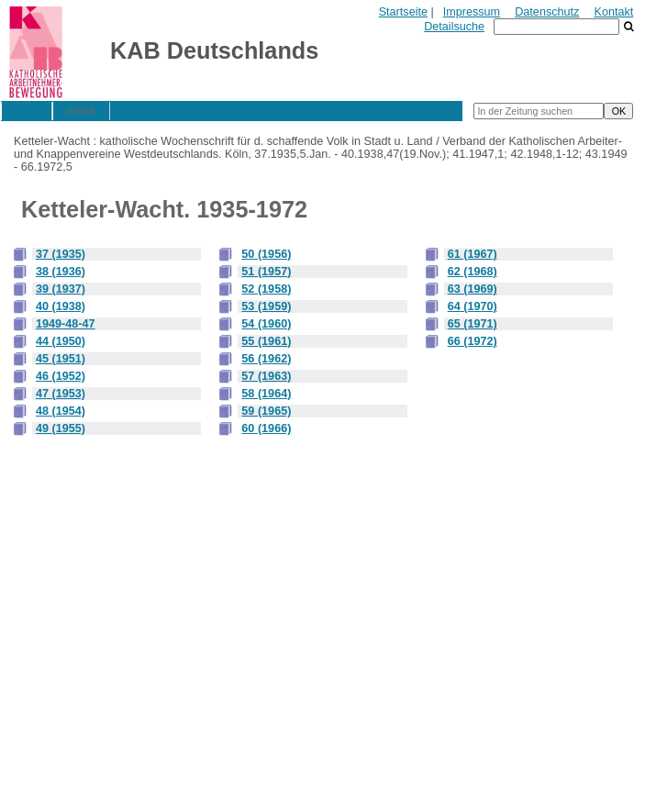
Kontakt (614, 12)
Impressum (472, 12)
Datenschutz (547, 12)
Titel (26, 111)
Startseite (403, 12)
